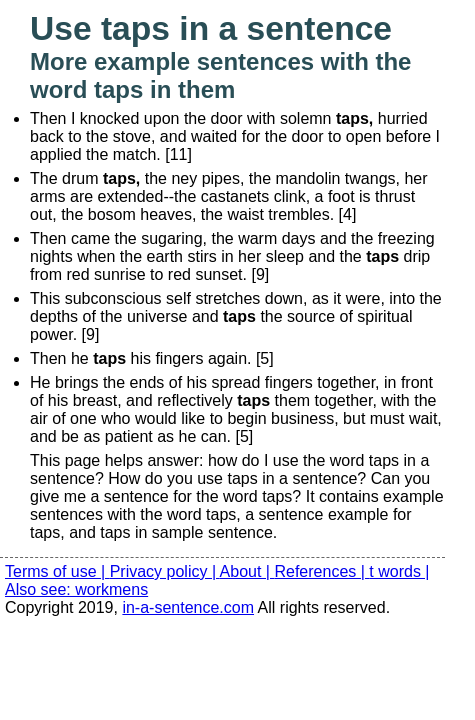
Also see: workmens (76, 589)
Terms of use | (57, 571)
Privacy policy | (165, 571)
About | (247, 571)
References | (321, 571)
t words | (399, 571)
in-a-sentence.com (188, 607)
